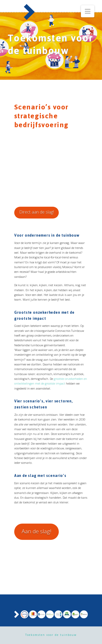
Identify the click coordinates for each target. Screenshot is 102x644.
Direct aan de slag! (37, 212)
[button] (88, 11)
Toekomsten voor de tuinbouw (51, 635)
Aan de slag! (37, 531)
